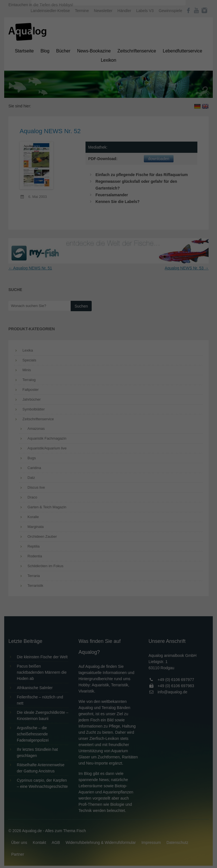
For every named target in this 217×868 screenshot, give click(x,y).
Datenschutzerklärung (73, 72)
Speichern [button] (109, 126)
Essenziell (48, 90)
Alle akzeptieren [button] (109, 110)
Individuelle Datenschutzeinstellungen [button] (109, 143)
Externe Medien (160, 90)
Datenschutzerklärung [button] (120, 155)
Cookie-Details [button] (93, 155)
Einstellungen (47, 77)
